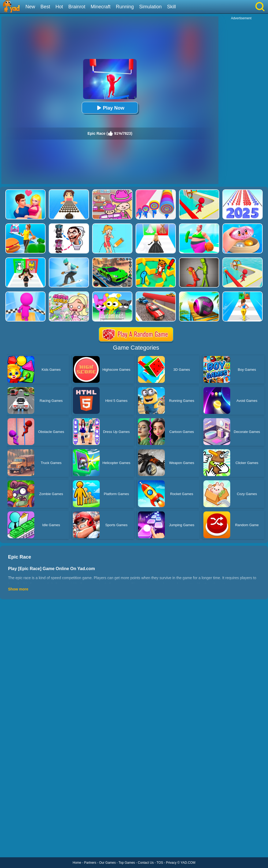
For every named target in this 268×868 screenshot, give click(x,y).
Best (45, 7)
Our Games (107, 863)
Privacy (171, 863)
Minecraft (100, 7)
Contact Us (146, 863)
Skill (171, 7)
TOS (160, 863)
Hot (59, 7)
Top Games (127, 863)
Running (125, 7)
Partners (90, 863)
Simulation (150, 7)
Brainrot (77, 7)
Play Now (110, 108)
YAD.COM (188, 863)
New (30, 7)
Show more (18, 589)
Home (77, 863)
